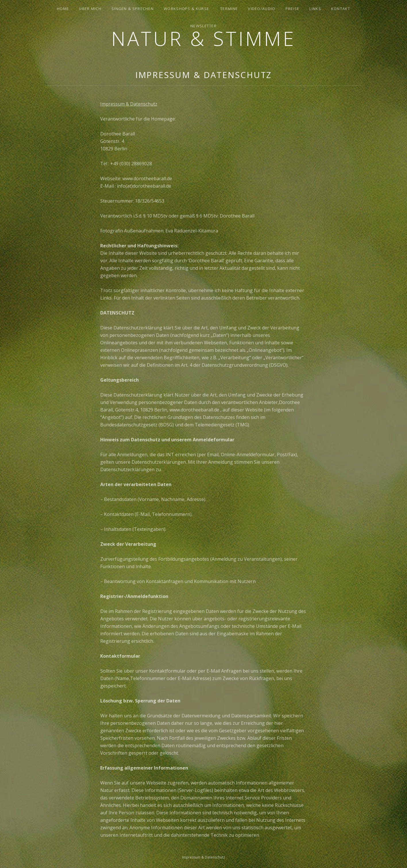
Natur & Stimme (203, 38)
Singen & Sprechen (133, 9)
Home (63, 9)
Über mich (90, 9)
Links (315, 9)
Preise (293, 9)
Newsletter (203, 26)
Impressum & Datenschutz (129, 104)
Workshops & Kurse (186, 9)
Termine (229, 9)
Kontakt (341, 9)
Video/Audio (262, 9)
